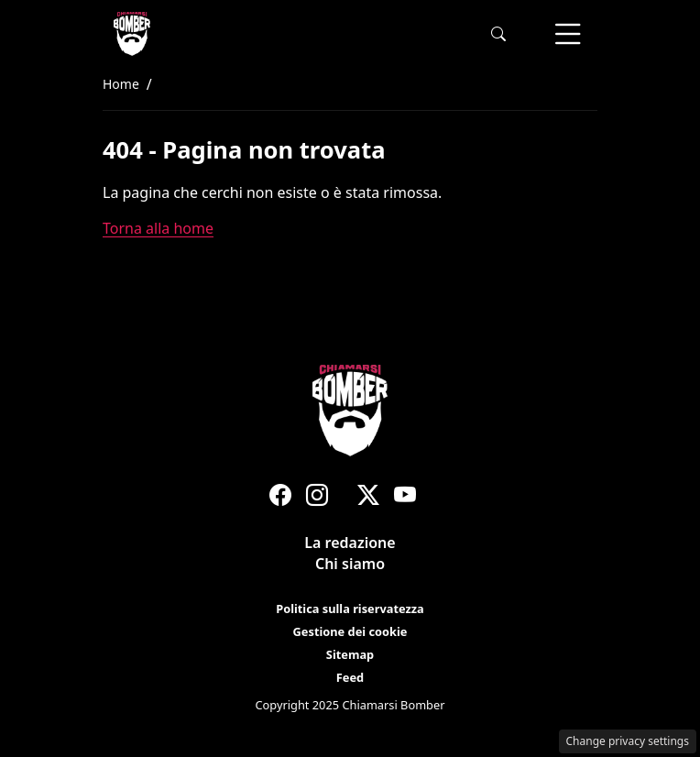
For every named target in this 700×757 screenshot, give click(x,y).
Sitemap (350, 654)
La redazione (350, 543)
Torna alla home (158, 228)
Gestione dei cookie (350, 631)
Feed (350, 677)
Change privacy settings (628, 741)
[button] (498, 34)
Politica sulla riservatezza (350, 609)
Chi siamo (350, 564)
